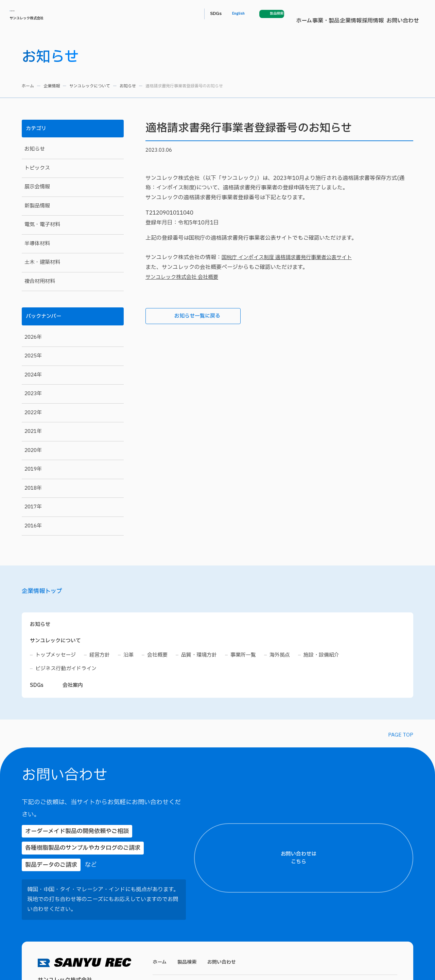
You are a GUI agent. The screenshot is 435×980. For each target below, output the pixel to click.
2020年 (33, 450)
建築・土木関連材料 (247, 966)
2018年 (33, 488)
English (357, 14)
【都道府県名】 (338, 718)
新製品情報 (37, 206)
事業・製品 (208, 14)
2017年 (33, 507)
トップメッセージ (57, 658)
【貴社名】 (335, 774)
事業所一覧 (253, 658)
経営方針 (103, 658)
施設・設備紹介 (334, 658)
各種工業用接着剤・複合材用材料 (313, 966)
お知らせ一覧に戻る (185, 317)
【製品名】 (335, 869)
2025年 (33, 356)
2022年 (33, 412)
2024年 (33, 375)
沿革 (133, 658)
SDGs (331, 14)
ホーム (181, 14)
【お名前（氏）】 (339, 687)
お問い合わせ (298, 14)
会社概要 (163, 658)
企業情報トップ (46, 593)
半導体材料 (37, 244)
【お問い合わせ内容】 (374, 900)
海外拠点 (291, 658)
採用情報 (265, 14)
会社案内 (74, 689)
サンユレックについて (90, 86)
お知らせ (128, 86)
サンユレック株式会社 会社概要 (184, 277)
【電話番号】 (336, 837)
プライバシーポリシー (353, 939)
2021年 (33, 431)
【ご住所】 (335, 743)
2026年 (33, 337)
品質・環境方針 (206, 658)
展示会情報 (37, 187)
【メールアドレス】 (342, 806)
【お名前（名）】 (399, 687)
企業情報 (238, 14)
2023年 (33, 394)
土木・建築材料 (42, 262)
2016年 (33, 526)
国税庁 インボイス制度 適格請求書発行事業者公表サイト (291, 257)
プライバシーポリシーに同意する (376, 952)
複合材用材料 (40, 281)
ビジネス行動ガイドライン (68, 672)
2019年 (33, 469)
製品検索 (189, 927)
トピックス (37, 168)
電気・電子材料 (42, 225)
